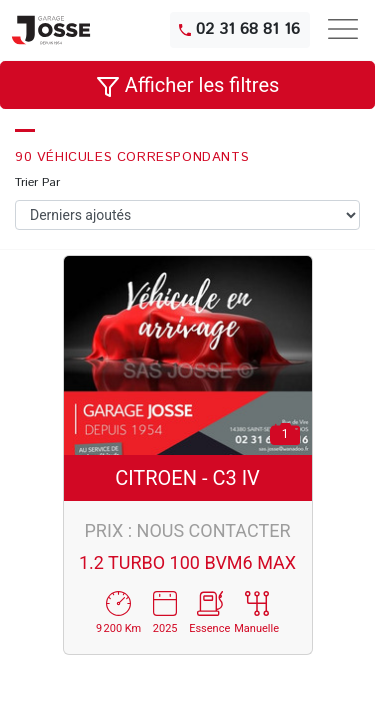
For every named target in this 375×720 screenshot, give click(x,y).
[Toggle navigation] (343, 29)
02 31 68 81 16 (239, 29)
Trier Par (37, 182)
